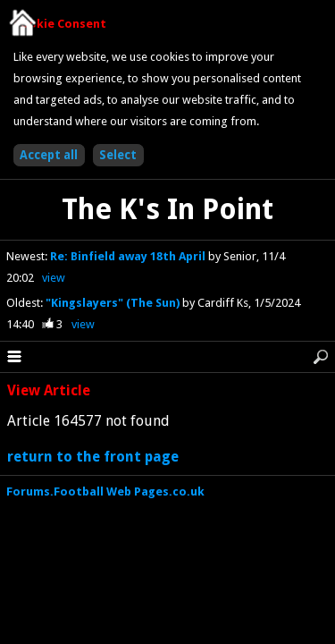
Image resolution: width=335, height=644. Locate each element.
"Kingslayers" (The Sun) (114, 303)
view (54, 278)
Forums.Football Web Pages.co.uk (105, 491)
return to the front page (93, 457)
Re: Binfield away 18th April (129, 256)
